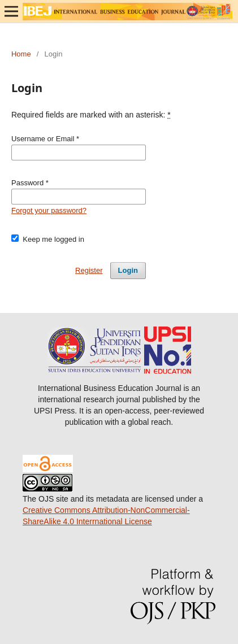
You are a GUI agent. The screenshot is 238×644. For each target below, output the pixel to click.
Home (21, 54)
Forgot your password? (49, 210)
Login (128, 270)
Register (89, 270)
